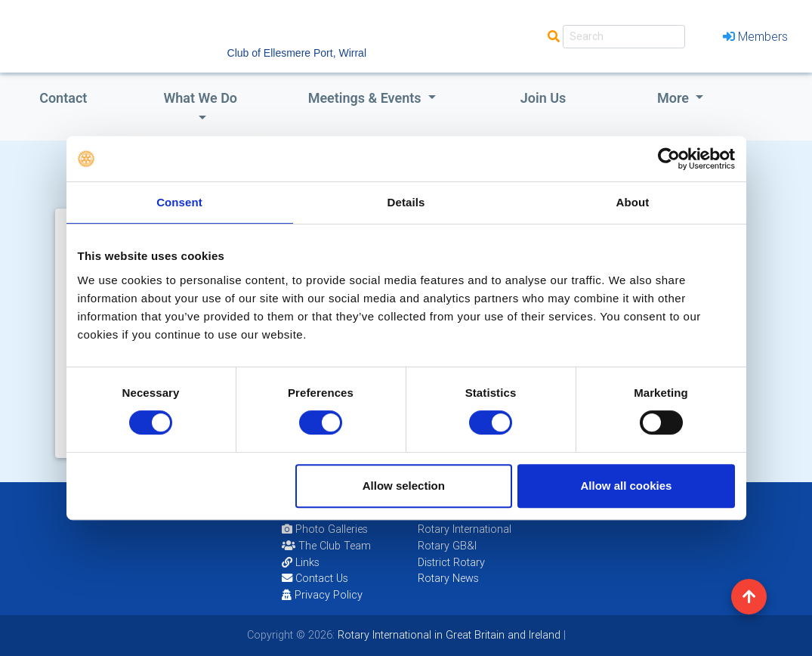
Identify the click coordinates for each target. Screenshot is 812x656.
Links (301, 562)
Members (755, 36)
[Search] (624, 37)
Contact (63, 98)
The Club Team (326, 546)
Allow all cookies (627, 486)
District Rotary (451, 562)
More (675, 98)
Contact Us (315, 578)
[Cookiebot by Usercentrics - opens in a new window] (669, 159)
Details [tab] (406, 202)
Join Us (543, 98)
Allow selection (404, 486)
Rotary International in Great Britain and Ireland (448, 635)
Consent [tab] (179, 202)
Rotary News (448, 578)
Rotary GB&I (447, 546)
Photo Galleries (325, 529)
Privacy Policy (322, 595)
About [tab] (633, 202)
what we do (200, 98)
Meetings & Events (366, 98)
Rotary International (465, 529)
